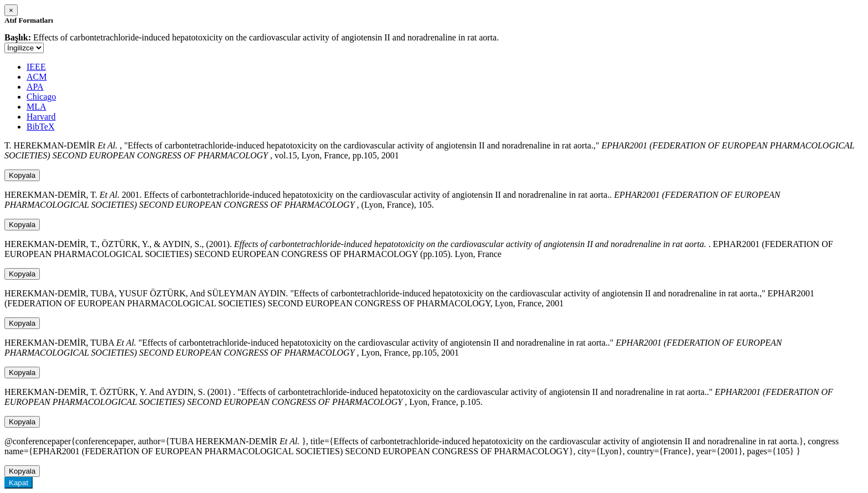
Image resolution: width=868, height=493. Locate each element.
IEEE (36, 67)
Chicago (41, 97)
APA (35, 87)
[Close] (11, 10)
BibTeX (40, 127)
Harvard (41, 117)
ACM (37, 77)
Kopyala (22, 175)
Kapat (19, 483)
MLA (37, 107)
